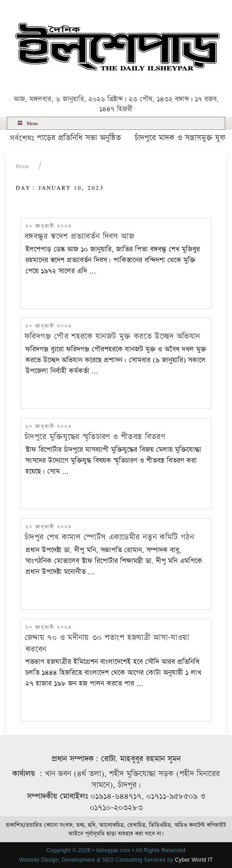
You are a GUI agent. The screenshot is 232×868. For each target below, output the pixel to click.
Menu (27, 123)
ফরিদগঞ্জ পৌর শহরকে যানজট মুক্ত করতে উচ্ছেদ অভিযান (112, 336)
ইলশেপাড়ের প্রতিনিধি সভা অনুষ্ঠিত (73, 138)
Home (23, 166)
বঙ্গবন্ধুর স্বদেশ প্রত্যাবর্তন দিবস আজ (79, 236)
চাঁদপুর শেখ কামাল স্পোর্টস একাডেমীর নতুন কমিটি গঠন (109, 537)
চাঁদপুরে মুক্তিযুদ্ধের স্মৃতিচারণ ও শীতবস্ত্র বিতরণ (95, 437)
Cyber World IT (194, 860)
